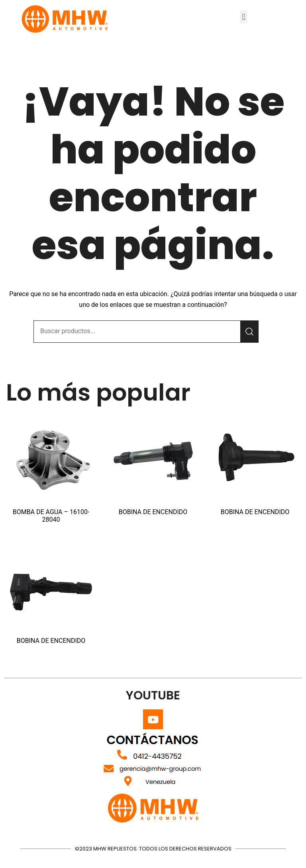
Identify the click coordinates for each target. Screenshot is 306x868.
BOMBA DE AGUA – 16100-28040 (51, 516)
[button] (244, 17)
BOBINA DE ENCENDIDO (153, 512)
